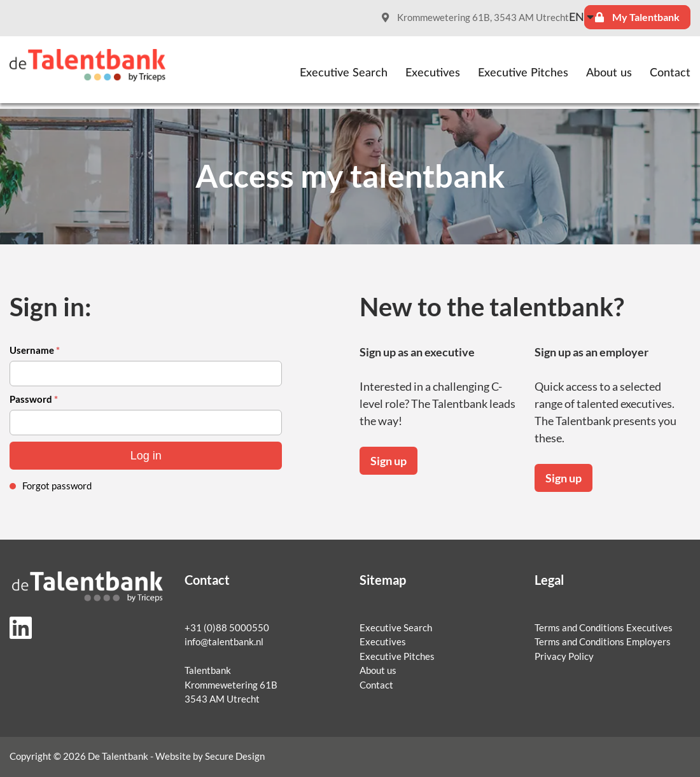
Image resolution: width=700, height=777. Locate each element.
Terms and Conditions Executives (604, 628)
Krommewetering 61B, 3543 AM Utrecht (475, 17)
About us (609, 73)
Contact (670, 73)
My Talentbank (637, 17)
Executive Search (344, 73)
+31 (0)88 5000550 (227, 628)
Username (35, 350)
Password (34, 399)
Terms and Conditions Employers (603, 642)
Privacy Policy (564, 656)
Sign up (388, 461)
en (577, 18)
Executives (433, 73)
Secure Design (235, 756)
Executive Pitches (523, 73)
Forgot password (57, 486)
